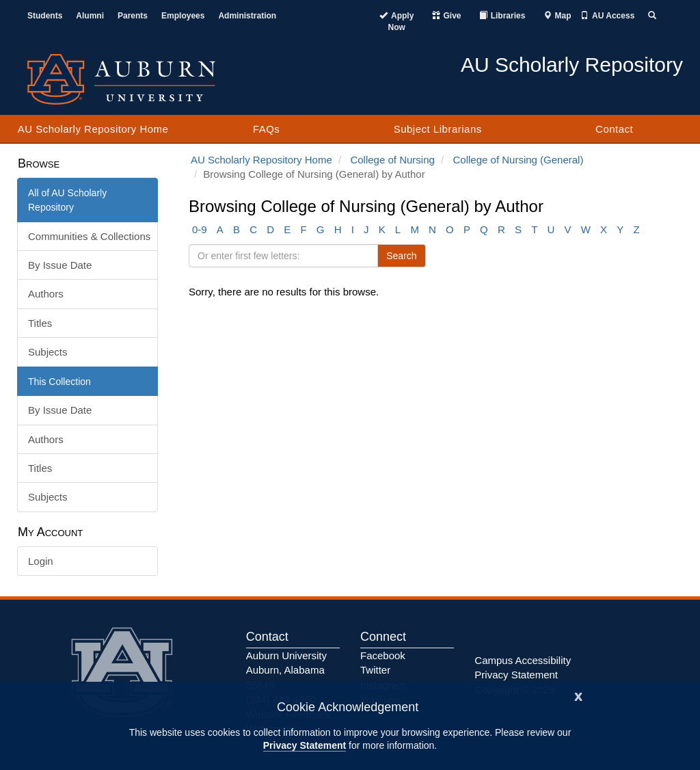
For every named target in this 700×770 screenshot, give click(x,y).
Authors (46, 294)
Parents (133, 16)
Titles (40, 323)
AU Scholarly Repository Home (93, 129)
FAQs (267, 129)
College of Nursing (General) (519, 160)
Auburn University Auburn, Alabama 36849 (286, 670)
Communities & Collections (89, 236)
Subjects (48, 352)
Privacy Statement (305, 745)
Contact (614, 129)
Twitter (375, 670)
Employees (183, 16)
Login (41, 561)
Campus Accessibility (523, 660)
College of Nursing (392, 160)
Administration (247, 16)
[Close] (578, 695)
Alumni (90, 16)
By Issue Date (60, 265)
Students (45, 16)
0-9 (200, 229)
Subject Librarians (438, 129)
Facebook (383, 655)
